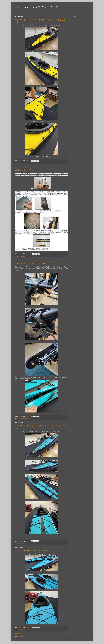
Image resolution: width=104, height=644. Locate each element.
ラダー (21, 419)
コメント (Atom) (22, 637)
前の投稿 (66, 634)
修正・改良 (25, 419)
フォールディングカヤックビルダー (38, 7)
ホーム (42, 634)
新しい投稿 (18, 634)
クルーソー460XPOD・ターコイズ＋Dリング (33, 550)
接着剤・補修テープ (23, 170)
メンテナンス (22, 256)
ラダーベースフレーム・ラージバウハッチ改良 (34, 263)
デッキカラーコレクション (25, 163)
